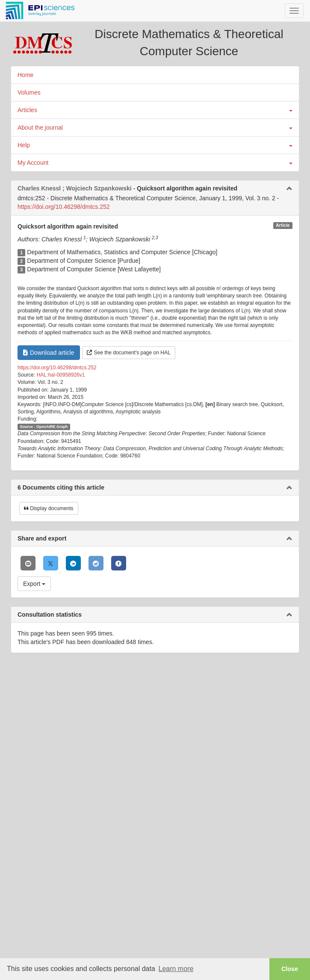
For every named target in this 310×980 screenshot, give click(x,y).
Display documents (49, 508)
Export (34, 584)
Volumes (29, 92)
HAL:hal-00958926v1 (61, 375)
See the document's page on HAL (129, 353)
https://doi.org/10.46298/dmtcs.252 (64, 207)
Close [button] (290, 969)
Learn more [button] (176, 969)
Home (25, 75)
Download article (49, 353)
